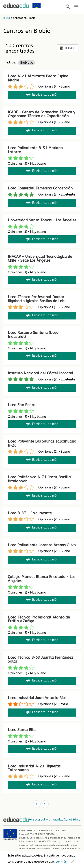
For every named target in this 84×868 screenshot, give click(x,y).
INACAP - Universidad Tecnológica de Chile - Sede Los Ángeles (40, 259)
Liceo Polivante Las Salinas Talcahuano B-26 (42, 443)
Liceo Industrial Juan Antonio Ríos (37, 698)
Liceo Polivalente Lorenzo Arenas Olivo (42, 545)
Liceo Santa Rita (22, 730)
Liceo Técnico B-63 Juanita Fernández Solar (40, 660)
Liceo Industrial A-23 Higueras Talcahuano (34, 768)
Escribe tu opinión (42, 95)
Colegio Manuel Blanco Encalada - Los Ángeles (42, 579)
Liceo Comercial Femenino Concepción (40, 188)
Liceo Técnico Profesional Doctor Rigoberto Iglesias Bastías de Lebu (37, 299)
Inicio (7, 18)
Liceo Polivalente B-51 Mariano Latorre (35, 150)
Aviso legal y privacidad (46, 820)
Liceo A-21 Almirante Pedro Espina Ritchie (38, 78)
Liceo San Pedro (22, 405)
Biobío (27, 63)
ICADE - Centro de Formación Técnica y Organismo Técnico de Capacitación (41, 114)
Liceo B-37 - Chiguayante (30, 513)
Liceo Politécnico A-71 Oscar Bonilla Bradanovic (39, 479)
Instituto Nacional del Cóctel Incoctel (41, 373)
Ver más (61, 862)
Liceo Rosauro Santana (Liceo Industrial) (33, 335)
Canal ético (72, 820)
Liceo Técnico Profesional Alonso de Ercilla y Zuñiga (39, 619)
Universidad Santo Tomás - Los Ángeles (42, 220)
